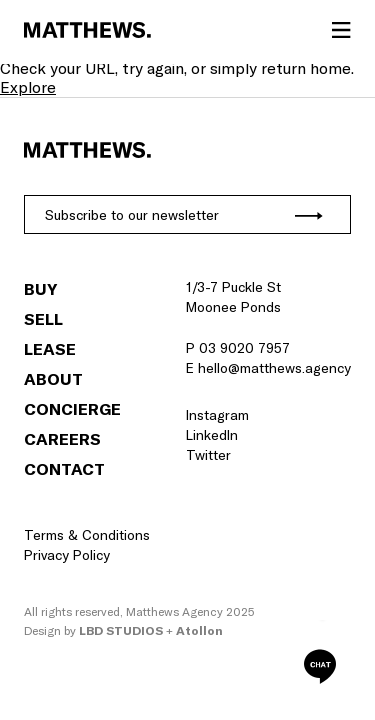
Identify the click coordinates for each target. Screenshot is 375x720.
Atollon (199, 630)
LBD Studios (121, 630)
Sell (43, 319)
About (53, 379)
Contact (64, 469)
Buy (40, 289)
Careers (62, 439)
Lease (50, 349)
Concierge (72, 409)
